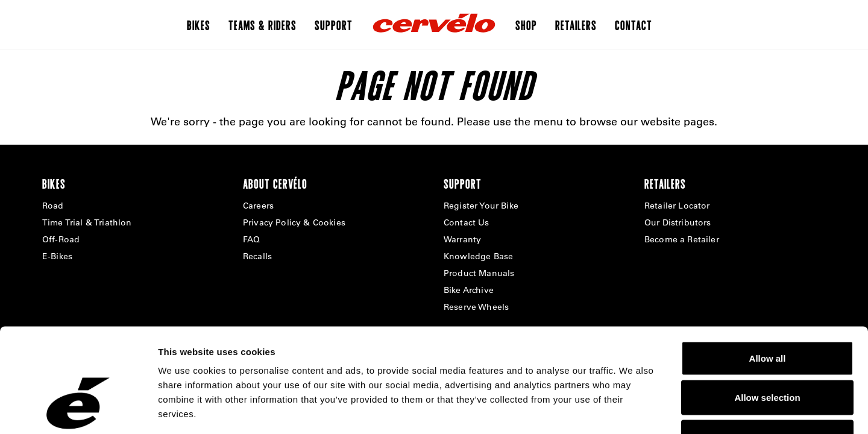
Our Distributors (678, 222)
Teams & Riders (263, 25)
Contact (634, 25)
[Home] (434, 25)
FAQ (251, 239)
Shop (526, 25)
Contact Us (467, 222)
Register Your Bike (481, 206)
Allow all (768, 276)
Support (334, 25)
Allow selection (767, 316)
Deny (768, 355)
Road (53, 206)
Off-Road (61, 239)
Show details (633, 410)
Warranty (462, 239)
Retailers (576, 25)
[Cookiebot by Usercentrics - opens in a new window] (78, 410)
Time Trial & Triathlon (87, 222)
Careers (258, 206)
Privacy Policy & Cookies (294, 222)
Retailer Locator (677, 206)
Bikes (199, 25)
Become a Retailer (682, 239)
